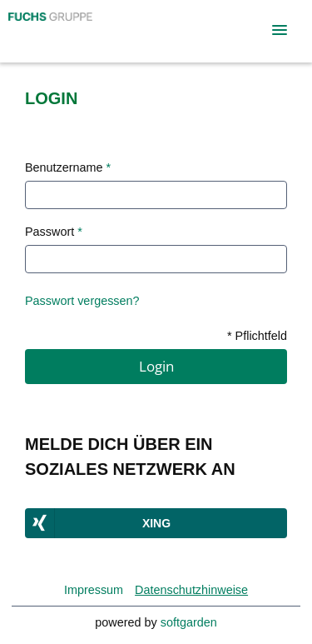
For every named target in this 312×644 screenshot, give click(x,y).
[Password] (156, 259)
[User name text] (156, 195)
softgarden (189, 622)
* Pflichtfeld (257, 336)
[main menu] (280, 30)
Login (156, 366)
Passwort (54, 232)
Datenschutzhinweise (191, 590)
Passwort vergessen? (82, 301)
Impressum (94, 590)
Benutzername (68, 167)
